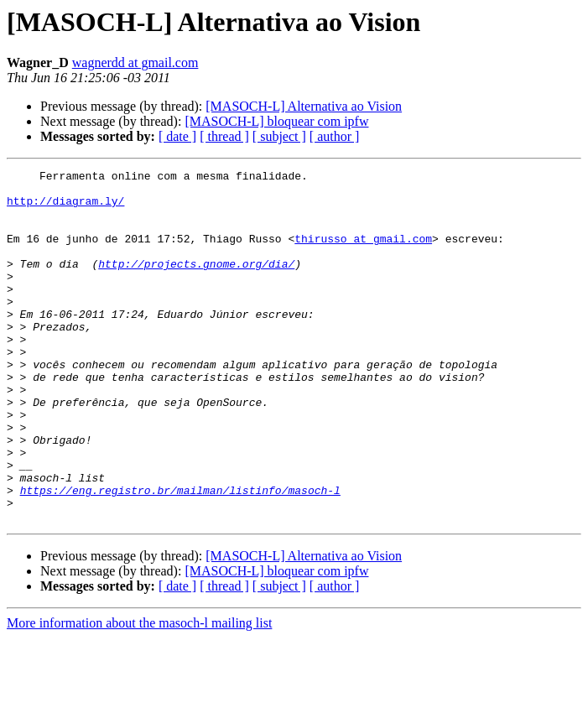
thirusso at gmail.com (363, 253)
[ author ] (335, 136)
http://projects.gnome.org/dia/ (196, 284)
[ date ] (177, 136)
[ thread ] (224, 136)
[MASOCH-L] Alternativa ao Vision (304, 106)
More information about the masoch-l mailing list (139, 693)
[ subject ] (279, 136)
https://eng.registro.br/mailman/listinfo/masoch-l (180, 555)
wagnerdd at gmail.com (135, 62)
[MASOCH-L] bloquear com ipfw (276, 121)
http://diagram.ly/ (65, 208)
